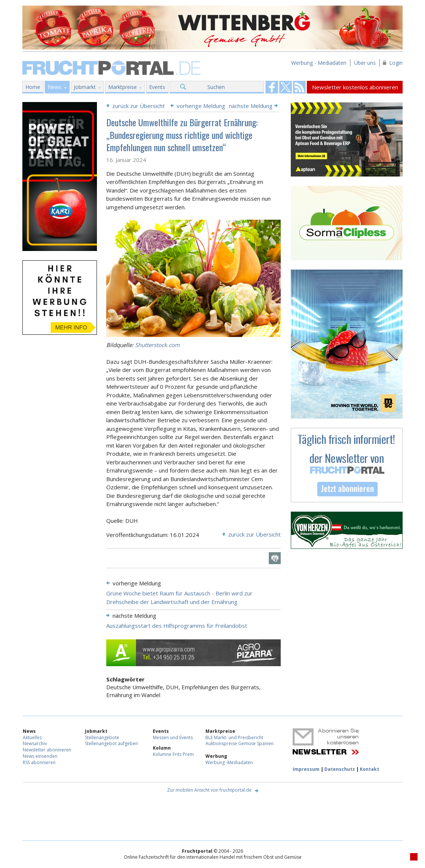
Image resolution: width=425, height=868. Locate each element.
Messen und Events (173, 737)
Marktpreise (122, 87)
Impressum (306, 769)
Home (33, 87)
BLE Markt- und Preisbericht (234, 737)
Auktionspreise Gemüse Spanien (240, 743)
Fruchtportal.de (113, 67)
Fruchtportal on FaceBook (272, 87)
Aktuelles (32, 737)
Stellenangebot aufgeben (111, 743)
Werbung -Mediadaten (229, 762)
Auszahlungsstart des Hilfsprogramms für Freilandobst (177, 626)
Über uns (365, 63)
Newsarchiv (35, 743)
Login (396, 63)
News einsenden (40, 756)
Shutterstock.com (157, 345)
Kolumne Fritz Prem (173, 754)
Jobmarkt (85, 87)
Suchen (216, 87)
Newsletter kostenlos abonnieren (355, 87)
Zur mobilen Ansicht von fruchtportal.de (209, 790)
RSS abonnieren (39, 762)
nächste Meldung (251, 106)
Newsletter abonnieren (47, 750)
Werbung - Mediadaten (319, 63)
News (55, 87)
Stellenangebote (102, 737)
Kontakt (369, 769)
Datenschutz (340, 769)
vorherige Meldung (201, 106)
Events (157, 87)
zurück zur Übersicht (138, 106)
